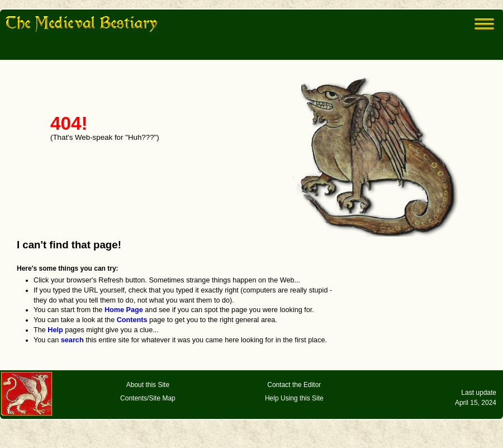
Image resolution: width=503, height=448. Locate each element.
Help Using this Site (294, 398)
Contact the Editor (294, 385)
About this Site (148, 385)
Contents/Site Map (148, 398)
